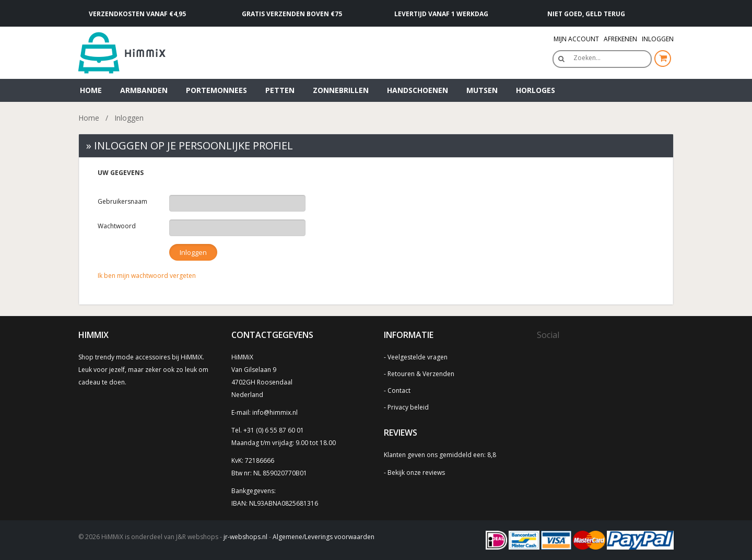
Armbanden (144, 90)
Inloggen (658, 39)
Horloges (536, 90)
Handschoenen (418, 90)
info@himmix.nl (275, 412)
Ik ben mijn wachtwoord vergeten (147, 276)
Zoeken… (587, 58)
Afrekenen (620, 39)
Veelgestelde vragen (418, 357)
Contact (399, 390)
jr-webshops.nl (245, 537)
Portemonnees (216, 90)
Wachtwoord (117, 226)
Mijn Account (576, 39)
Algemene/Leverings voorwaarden (324, 537)
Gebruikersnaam (122, 201)
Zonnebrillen (341, 90)
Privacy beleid (408, 407)
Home (91, 90)
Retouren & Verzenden (421, 374)
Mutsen (482, 90)
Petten (280, 90)
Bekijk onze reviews (416, 472)
